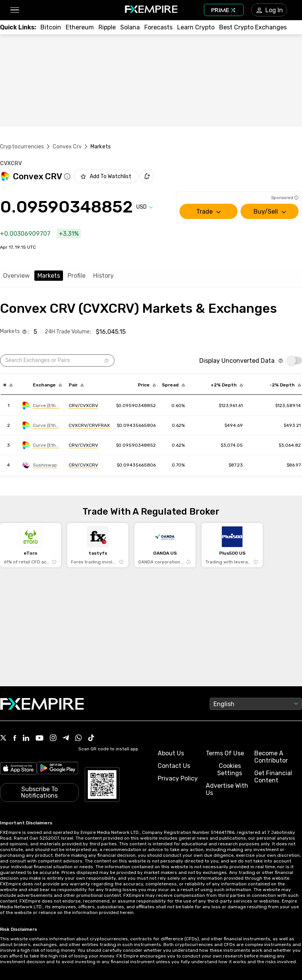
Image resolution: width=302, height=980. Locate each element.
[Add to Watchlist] (106, 176)
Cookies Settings (230, 769)
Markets (49, 276)
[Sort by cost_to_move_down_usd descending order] (285, 385)
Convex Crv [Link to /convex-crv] (67, 147)
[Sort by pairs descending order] (76, 385)
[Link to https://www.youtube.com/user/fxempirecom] (40, 739)
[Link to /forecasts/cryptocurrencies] (158, 27)
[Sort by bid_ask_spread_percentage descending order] (173, 385)
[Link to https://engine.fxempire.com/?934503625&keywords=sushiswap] (40, 465)
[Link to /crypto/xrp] (107, 27)
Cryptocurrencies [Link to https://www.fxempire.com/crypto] (22, 147)
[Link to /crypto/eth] (80, 27)
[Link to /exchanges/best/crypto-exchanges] (253, 27)
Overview (16, 276)
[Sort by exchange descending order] (47, 385)
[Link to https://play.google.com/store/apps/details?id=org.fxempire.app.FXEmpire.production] (58, 769)
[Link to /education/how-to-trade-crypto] (196, 27)
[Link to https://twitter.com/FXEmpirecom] (3, 739)
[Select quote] (145, 207)
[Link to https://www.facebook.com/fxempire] (15, 739)
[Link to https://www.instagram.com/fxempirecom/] (53, 739)
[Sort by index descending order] (8, 385)
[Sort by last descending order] (147, 385)
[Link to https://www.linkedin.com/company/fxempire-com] (26, 739)
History (103, 276)
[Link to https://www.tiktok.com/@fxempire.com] (91, 739)
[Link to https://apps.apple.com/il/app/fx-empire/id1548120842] (18, 769)
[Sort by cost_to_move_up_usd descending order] (227, 385)
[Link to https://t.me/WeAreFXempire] (66, 739)
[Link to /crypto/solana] (130, 27)
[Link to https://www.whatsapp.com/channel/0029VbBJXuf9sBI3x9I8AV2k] (79, 739)
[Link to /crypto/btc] (51, 27)
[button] (14, 10)
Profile (77, 276)
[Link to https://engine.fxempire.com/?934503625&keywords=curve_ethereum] (41, 406)
